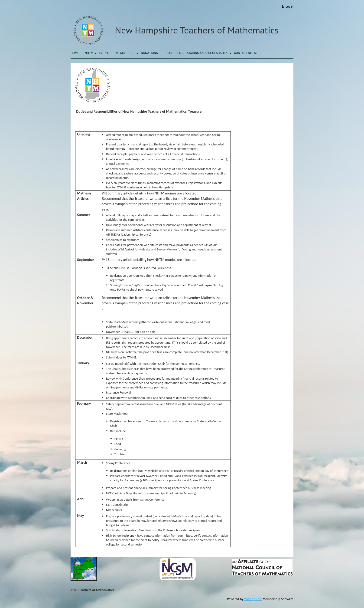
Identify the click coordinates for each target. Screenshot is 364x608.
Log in (290, 7)
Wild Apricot (253, 599)
